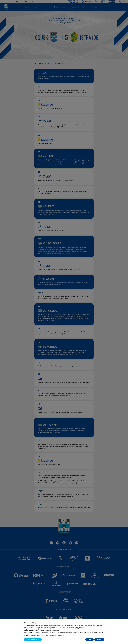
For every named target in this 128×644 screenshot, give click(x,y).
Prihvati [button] (99, 639)
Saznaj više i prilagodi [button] (33, 639)
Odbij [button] (90, 639)
